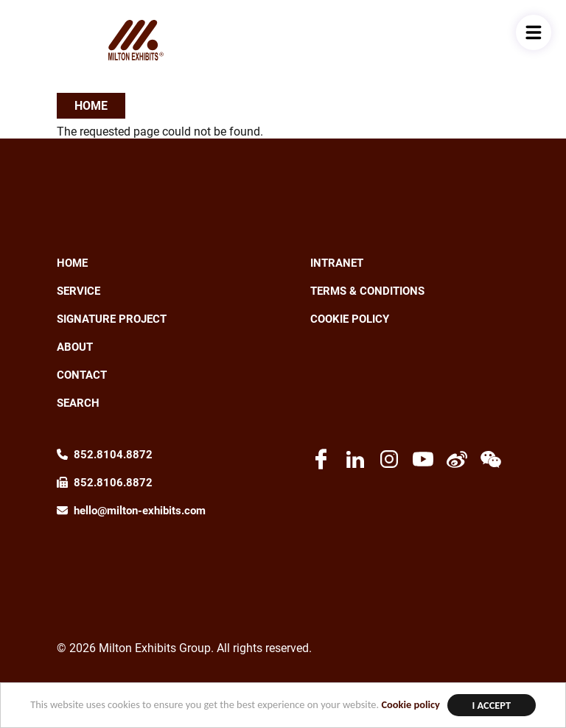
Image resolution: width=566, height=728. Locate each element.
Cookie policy (410, 704)
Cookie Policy (350, 319)
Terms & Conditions (367, 291)
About (75, 347)
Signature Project (112, 319)
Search (78, 403)
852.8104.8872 (113, 455)
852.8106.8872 (113, 483)
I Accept (491, 705)
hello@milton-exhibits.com (140, 511)
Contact (82, 375)
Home (91, 106)
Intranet (337, 263)
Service (78, 291)
